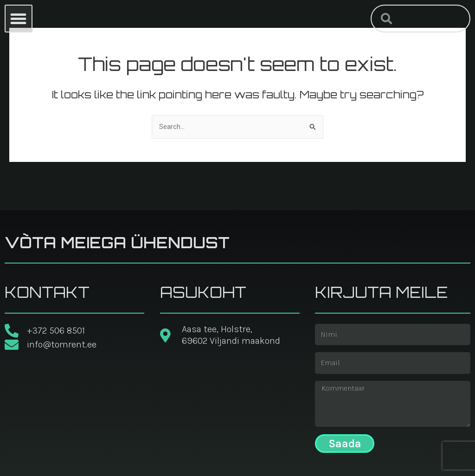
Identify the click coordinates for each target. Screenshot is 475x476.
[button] (19, 19)
